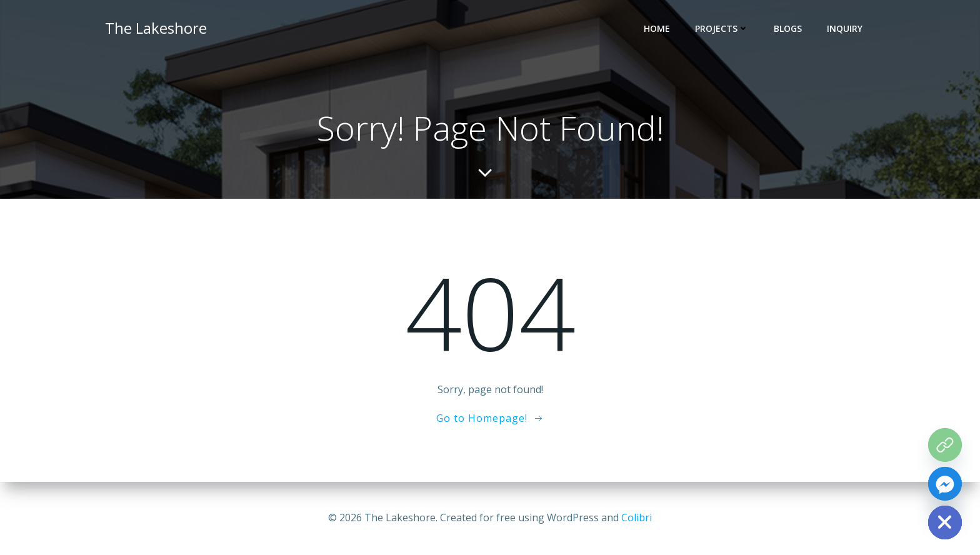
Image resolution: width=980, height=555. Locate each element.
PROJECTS (722, 28)
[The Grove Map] (945, 445)
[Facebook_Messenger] (945, 484)
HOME (657, 28)
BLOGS (788, 28)
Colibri (637, 517)
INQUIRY (845, 28)
